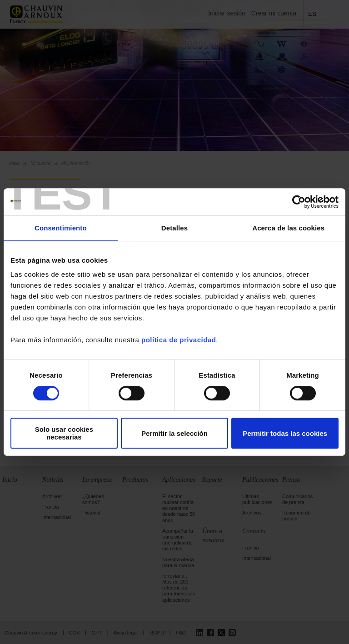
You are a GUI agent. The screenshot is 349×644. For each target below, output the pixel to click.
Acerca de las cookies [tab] (288, 228)
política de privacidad (179, 340)
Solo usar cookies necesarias (64, 433)
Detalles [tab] (174, 228)
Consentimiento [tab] (61, 228)
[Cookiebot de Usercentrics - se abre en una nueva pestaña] (299, 202)
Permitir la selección (174, 433)
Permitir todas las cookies (285, 433)
